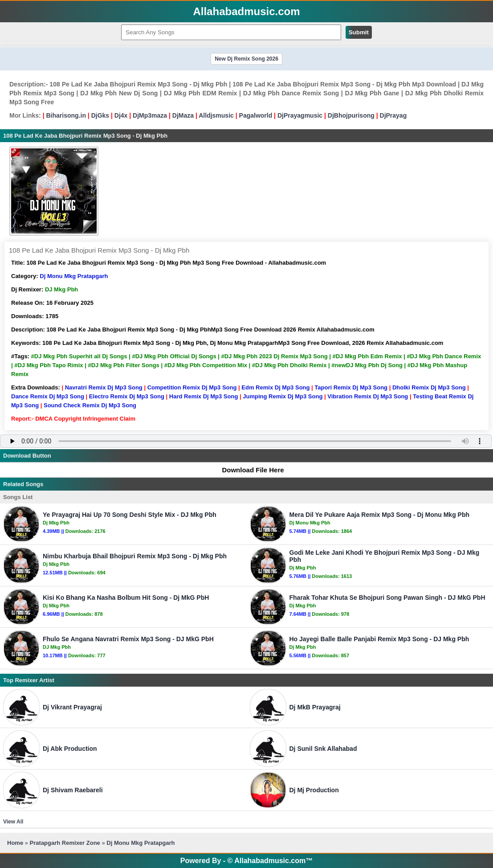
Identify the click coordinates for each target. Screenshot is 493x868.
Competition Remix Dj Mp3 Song (192, 387)
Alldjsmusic (216, 115)
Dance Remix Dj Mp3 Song (48, 396)
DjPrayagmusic (300, 115)
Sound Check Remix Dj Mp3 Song (90, 405)
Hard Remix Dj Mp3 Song (204, 396)
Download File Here (249, 470)
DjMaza (183, 115)
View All (13, 822)
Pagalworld (256, 115)
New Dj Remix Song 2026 (246, 59)
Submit (359, 32)
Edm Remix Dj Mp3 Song (275, 387)
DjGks (100, 115)
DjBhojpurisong (351, 115)
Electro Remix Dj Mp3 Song (127, 396)
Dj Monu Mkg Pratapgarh (74, 276)
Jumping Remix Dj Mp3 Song (283, 396)
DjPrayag (393, 115)
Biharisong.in (66, 115)
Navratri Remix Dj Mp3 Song (104, 387)
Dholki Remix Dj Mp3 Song (429, 387)
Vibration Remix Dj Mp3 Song (368, 396)
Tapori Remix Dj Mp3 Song (351, 387)
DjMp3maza (150, 115)
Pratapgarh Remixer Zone (65, 843)
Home (15, 843)
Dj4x (121, 115)
